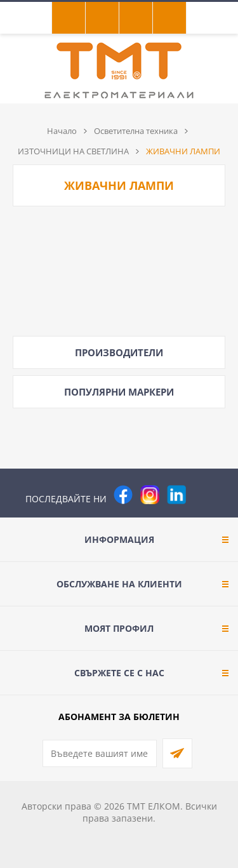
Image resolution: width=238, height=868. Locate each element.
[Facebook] (123, 495)
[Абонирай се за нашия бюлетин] (100, 753)
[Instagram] (150, 495)
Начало (62, 131)
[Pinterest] (203, 495)
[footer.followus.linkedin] (176, 495)
